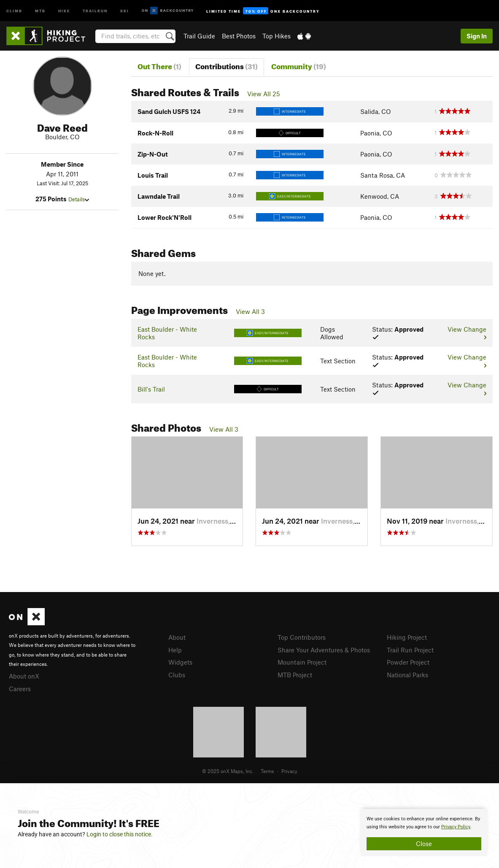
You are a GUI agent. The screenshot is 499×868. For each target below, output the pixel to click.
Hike (64, 10)
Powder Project (408, 662)
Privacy (289, 771)
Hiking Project (407, 637)
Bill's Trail (151, 389)
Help (175, 650)
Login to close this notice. (120, 834)
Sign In (477, 36)
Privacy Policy (456, 827)
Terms (267, 771)
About (177, 637)
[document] (424, 833)
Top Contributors (302, 637)
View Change (467, 333)
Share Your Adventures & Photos (324, 650)
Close (424, 844)
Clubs (177, 675)
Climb (14, 10)
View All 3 (250, 311)
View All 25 (264, 94)
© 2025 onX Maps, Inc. (228, 771)
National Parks (407, 675)
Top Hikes (276, 36)
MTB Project (295, 675)
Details (79, 199)
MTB (40, 10)
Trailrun (95, 10)
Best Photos (239, 36)
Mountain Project (302, 662)
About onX (24, 676)
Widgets (180, 662)
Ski (125, 10)
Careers (20, 689)
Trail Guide (199, 36)
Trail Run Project (410, 650)
